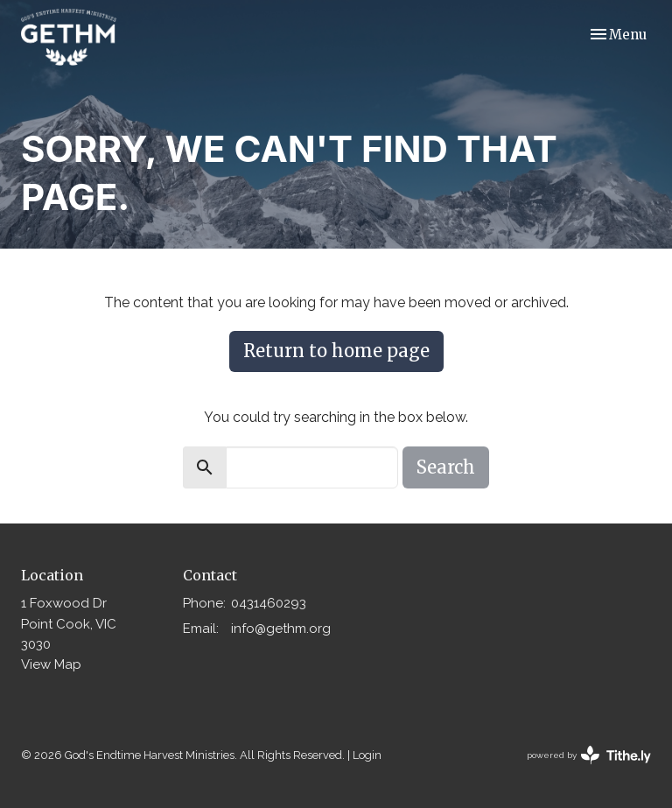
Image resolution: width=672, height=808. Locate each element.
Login (367, 755)
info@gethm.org (281, 629)
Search (446, 467)
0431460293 (269, 603)
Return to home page (336, 351)
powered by (589, 755)
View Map (51, 664)
